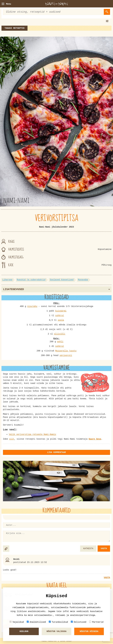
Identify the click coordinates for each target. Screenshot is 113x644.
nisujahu (32, 306)
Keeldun (24, 631)
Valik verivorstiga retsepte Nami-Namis (32, 434)
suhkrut (60, 316)
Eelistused (79, 622)
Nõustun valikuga (56, 631)
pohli (60, 342)
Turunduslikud (58, 622)
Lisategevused (56, 289)
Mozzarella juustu (66, 351)
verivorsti (66, 355)
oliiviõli (60, 334)
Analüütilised (36, 622)
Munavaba (83, 280)
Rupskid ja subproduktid (31, 280)
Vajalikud (17, 622)
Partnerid (96, 622)
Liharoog (7, 280)
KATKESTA (88, 549)
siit (12, 439)
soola (61, 320)
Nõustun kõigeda (89, 631)
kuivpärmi (61, 311)
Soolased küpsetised (62, 280)
